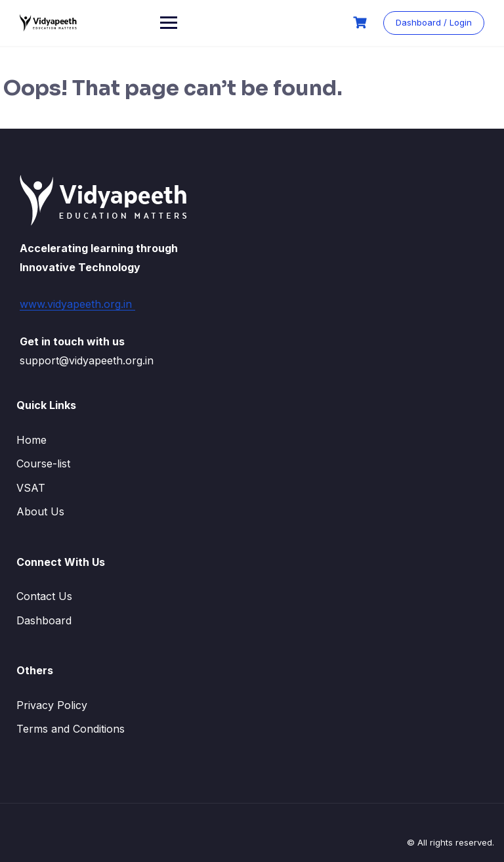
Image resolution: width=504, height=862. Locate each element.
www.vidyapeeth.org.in (77, 304)
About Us (40, 511)
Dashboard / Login (434, 22)
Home (31, 440)
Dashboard (44, 620)
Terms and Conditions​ (71, 729)
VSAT (31, 488)
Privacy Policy (52, 705)
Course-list (43, 463)
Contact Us (44, 596)
